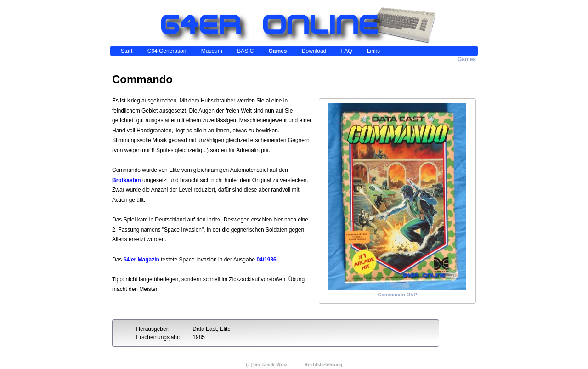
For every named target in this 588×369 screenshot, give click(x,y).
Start (127, 51)
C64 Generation (167, 51)
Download (314, 51)
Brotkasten (127, 180)
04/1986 (266, 260)
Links (373, 51)
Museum (212, 51)
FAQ (347, 51)
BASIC (245, 51)
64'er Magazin (141, 260)
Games (277, 51)
